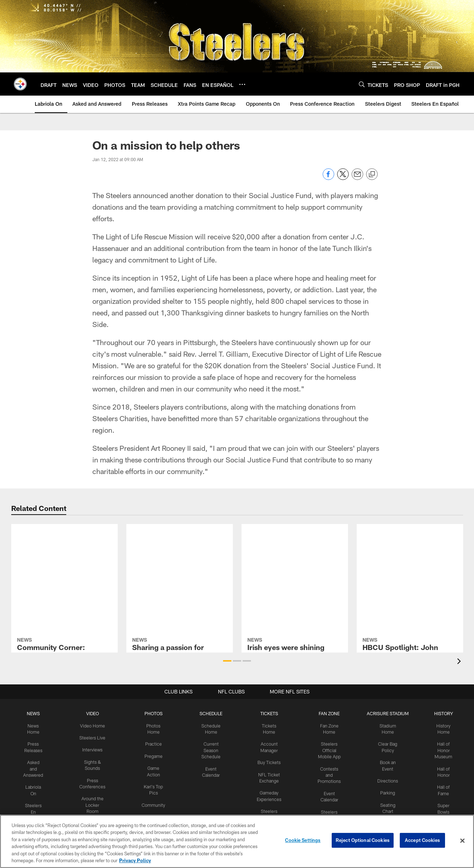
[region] (237, 841)
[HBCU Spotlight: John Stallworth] (410, 559)
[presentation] (460, 662)
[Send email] (357, 178)
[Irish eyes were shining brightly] (295, 555)
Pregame (154, 755)
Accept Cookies (422, 840)
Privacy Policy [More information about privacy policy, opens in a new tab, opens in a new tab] (135, 860)
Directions (386, 779)
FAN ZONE (327, 713)
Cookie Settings (303, 840)
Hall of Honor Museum (441, 750)
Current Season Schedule (211, 750)
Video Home (94, 725)
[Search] (362, 84)
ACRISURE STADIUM (386, 713)
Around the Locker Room (94, 803)
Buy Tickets (268, 761)
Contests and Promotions (327, 773)
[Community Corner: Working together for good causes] (64, 555)
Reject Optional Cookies (363, 840)
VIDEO (94, 713)
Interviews (94, 749)
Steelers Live (94, 737)
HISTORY (441, 713)
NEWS (36, 713)
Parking (385, 791)
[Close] (462, 841)
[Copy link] (372, 175)
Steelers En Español (36, 809)
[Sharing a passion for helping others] (180, 552)
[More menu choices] (242, 84)
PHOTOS (154, 713)
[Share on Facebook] (328, 178)
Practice (154, 743)
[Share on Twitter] (343, 178)
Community (154, 803)
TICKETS (268, 713)
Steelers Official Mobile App (328, 750)
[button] (227, 661)
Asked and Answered (36, 767)
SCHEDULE (211, 713)
